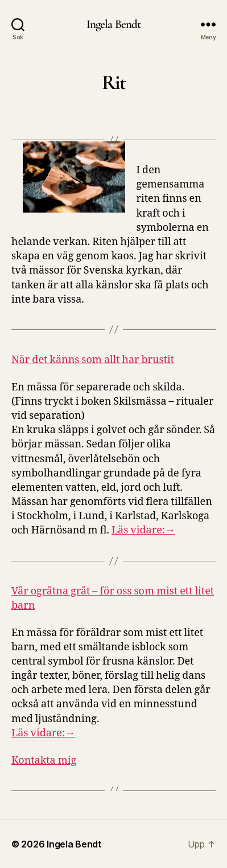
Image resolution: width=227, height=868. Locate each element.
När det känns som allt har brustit (93, 360)
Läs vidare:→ (143, 530)
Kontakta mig (44, 761)
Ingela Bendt (114, 24)
